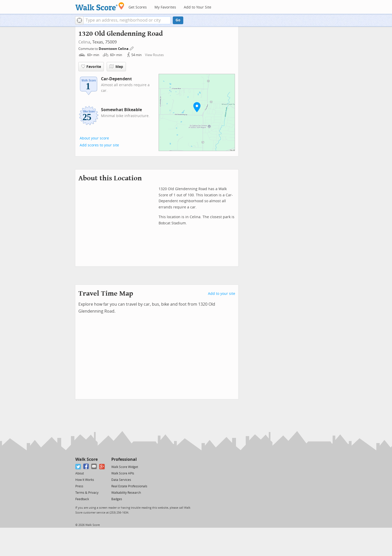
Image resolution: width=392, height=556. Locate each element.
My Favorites (165, 7)
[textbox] (127, 20)
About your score (94, 138)
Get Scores (138, 7)
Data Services (121, 480)
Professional (124, 459)
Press (79, 486)
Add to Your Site (198, 7)
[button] (79, 20)
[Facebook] (86, 467)
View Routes (154, 55)
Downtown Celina (114, 49)
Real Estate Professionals (129, 486)
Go (178, 20)
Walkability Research (126, 493)
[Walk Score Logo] (100, 6)
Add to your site (222, 294)
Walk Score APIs (123, 473)
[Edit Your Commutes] (132, 48)
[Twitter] (78, 467)
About (80, 473)
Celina (84, 42)
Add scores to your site (99, 145)
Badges (117, 499)
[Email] (94, 467)
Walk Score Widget (125, 467)
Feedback (82, 499)
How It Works (85, 480)
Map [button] (116, 67)
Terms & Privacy (87, 493)
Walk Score (86, 459)
